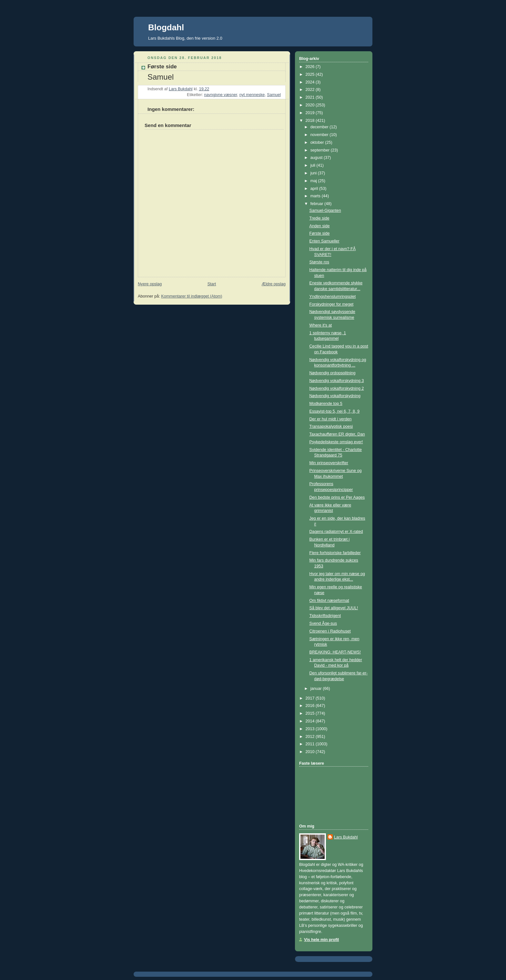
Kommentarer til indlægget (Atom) (192, 296)
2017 (311, 698)
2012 (311, 737)
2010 (311, 752)
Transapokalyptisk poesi (331, 426)
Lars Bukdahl (346, 837)
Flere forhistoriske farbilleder (335, 553)
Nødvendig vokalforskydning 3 (337, 381)
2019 (311, 113)
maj (314, 181)
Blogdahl (166, 27)
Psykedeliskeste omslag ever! (336, 442)
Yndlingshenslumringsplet (333, 297)
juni (314, 173)
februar (317, 204)
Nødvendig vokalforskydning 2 (337, 388)
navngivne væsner (220, 95)
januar (317, 689)
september (321, 150)
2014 (311, 721)
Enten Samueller (324, 241)
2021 (311, 97)
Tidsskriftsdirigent (325, 616)
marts (316, 196)
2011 (311, 744)
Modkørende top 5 (326, 404)
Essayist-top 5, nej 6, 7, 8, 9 (335, 411)
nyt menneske (252, 95)
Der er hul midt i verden (331, 419)
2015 (311, 713)
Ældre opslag (274, 284)
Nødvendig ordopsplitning (333, 373)
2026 (311, 67)
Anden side (320, 226)
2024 (311, 82)
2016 (311, 706)
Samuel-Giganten (325, 211)
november (320, 135)
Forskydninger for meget (332, 304)
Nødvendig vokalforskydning (335, 396)
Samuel (274, 95)
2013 (311, 729)
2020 (311, 105)
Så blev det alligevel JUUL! (334, 608)
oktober (318, 142)
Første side (320, 233)
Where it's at (321, 325)
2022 (311, 90)
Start (212, 284)
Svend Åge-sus (323, 623)
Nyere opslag (150, 284)
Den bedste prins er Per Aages (337, 497)
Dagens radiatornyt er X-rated (336, 532)
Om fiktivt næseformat (329, 601)
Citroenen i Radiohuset (330, 631)
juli (314, 165)
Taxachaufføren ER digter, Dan (337, 434)
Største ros (319, 262)
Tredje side (319, 218)
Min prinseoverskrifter (329, 463)
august (317, 158)
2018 (311, 121)
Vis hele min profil (321, 940)
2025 (311, 74)
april (315, 189)
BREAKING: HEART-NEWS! (335, 652)
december (320, 127)
